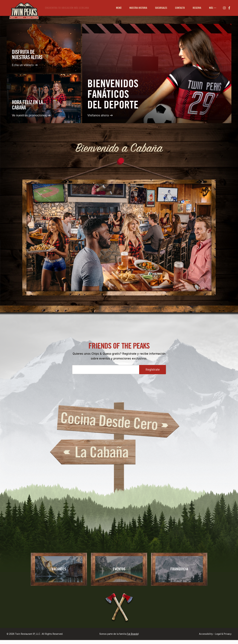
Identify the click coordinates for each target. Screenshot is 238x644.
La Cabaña (93, 452)
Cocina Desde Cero (119, 422)
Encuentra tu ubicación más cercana (67, 8)
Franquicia (179, 569)
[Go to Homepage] (23, 8)
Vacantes (59, 569)
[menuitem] (119, 8)
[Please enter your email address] (106, 370)
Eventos (119, 569)
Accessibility (206, 634)
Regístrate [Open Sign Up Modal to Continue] (153, 370)
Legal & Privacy (223, 634)
